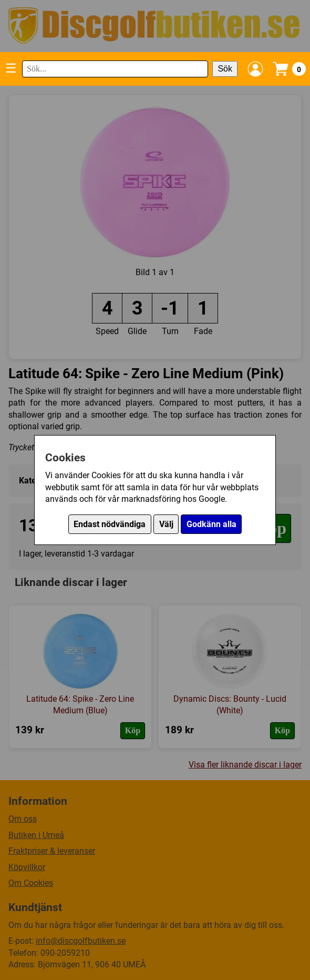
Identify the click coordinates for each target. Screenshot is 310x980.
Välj (166, 524)
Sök (225, 69)
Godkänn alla (211, 524)
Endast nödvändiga (110, 524)
